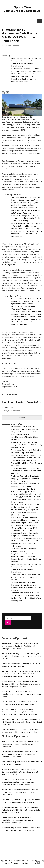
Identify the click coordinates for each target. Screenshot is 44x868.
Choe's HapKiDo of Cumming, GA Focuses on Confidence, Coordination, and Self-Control (25, 486)
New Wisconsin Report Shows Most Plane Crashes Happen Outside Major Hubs (24, 79)
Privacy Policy (37, 861)
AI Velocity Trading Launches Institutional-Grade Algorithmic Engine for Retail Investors (25, 533)
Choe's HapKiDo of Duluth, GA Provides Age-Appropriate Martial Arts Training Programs (26, 210)
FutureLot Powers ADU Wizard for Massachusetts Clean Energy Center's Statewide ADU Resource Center (18, 782)
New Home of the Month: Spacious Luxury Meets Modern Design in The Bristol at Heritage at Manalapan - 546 (20, 646)
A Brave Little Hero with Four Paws (26, 317)
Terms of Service (11, 863)
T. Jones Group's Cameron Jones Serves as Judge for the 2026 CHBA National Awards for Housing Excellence (21, 810)
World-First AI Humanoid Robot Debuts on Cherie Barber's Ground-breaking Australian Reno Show (20, 792)
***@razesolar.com (10, 387)
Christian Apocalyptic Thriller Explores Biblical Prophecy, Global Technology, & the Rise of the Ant (26, 494)
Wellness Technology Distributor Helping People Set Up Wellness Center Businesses (25, 479)
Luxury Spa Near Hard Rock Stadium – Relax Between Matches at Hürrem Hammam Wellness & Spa (27, 226)
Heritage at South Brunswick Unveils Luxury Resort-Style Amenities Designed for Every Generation (21, 744)
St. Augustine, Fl (11, 265)
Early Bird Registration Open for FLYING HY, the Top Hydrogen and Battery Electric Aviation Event (26, 71)
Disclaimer (21, 402)
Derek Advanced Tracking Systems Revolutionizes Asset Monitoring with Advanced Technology (18, 820)
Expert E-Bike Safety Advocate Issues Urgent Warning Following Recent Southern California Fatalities (22, 656)
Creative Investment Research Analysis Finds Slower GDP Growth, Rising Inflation (27, 445)
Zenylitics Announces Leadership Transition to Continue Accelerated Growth (26, 471)
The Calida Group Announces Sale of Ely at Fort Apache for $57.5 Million (26, 577)
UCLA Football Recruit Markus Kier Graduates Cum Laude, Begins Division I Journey (26, 322)
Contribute (24, 863)
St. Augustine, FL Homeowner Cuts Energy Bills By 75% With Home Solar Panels (19, 35)
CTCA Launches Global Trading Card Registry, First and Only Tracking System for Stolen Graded (27, 301)
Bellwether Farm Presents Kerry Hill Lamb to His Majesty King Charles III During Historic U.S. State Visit (22, 722)
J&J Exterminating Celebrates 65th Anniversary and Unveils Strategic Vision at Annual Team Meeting (26, 458)
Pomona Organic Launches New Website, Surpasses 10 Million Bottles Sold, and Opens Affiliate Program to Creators (21, 684)
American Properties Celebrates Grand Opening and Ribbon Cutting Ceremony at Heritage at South (20, 772)
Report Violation (34, 402)
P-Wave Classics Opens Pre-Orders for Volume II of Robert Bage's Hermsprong (27, 234)
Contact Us (35, 863)
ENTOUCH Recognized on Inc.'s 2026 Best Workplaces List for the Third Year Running (26, 218)
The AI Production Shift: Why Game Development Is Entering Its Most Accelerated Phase (22, 694)
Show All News (8, 402)
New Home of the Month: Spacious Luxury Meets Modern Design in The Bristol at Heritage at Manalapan (20, 754)
